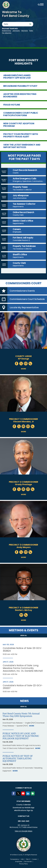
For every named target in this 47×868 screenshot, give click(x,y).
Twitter (21, 364)
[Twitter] (19, 795)
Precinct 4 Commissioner (23, 608)
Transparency (15, 859)
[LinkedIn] (28, 795)
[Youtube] (24, 795)
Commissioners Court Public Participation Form (21, 114)
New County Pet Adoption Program (19, 125)
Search (38, 4)
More (24, 369)
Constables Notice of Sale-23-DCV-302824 (22, 650)
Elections (25, 31)
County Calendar (24, 805)
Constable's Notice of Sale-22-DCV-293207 (23, 687)
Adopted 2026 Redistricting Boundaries (20, 95)
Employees (19, 862)
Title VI (28, 859)
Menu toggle (42, 4)
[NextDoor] (33, 795)
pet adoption (7, 33)
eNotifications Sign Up (24, 810)
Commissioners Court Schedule (27, 299)
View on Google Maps (23, 831)
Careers (34, 859)
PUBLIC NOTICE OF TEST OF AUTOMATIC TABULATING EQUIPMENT (18, 759)
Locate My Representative (24, 307)
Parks (31, 31)
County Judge (23, 356)
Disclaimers (28, 862)
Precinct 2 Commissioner (23, 482)
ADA (22, 859)
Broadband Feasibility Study (20, 86)
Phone (30, 364)
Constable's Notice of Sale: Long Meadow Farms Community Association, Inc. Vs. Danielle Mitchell (23, 668)
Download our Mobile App (24, 808)
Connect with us (24, 788)
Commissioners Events (22, 291)
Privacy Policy (24, 864)
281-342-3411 (23, 821)
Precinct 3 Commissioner (23, 545)
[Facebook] (14, 795)
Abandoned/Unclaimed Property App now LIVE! (17, 77)
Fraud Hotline (12, 105)
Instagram (23, 426)
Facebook (17, 364)
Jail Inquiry (16, 31)
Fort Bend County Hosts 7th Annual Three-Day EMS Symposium (21, 715)
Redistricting (7, 31)
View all (24, 635)
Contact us (24, 816)
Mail (26, 364)
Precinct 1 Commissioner (23, 419)
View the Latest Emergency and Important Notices (22, 146)
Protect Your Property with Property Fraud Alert (21, 135)
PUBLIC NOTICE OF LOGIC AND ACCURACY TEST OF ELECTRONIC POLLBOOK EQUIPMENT (21, 736)
